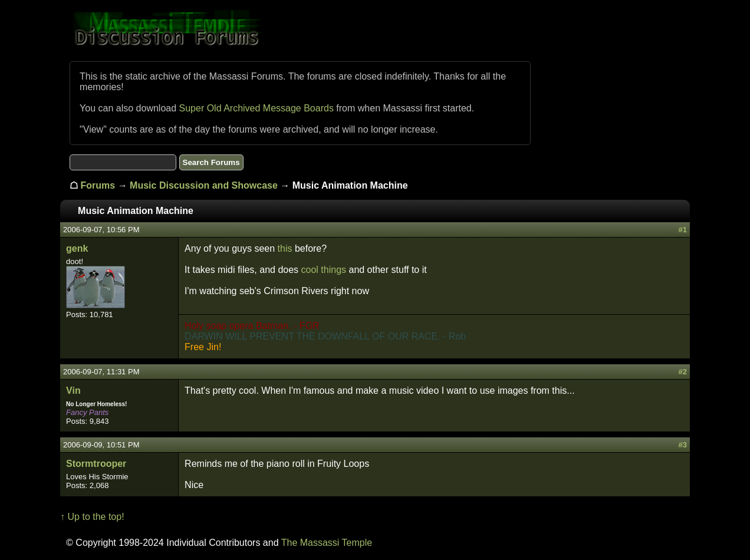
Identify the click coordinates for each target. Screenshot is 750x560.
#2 (682, 372)
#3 (682, 445)
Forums (98, 185)
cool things (324, 270)
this (285, 248)
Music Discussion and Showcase (204, 185)
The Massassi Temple (327, 543)
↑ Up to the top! (92, 517)
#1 (682, 230)
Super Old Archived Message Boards (256, 108)
